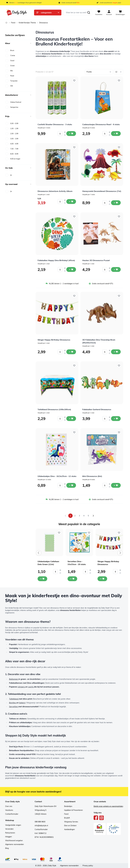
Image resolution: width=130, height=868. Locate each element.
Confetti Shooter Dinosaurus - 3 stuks (55, 124)
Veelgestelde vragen (13, 825)
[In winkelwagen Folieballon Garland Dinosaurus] (116, 419)
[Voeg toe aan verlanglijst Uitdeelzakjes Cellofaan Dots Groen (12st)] (59, 533)
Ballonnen (14, 679)
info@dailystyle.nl (41, 826)
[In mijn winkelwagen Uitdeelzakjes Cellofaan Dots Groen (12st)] (42, 579)
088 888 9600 (40, 822)
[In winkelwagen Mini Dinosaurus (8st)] (116, 485)
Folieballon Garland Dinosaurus (97, 409)
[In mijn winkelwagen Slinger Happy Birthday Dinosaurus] (102, 579)
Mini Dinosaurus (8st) (92, 476)
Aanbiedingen (69, 829)
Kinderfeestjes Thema (27, 23)
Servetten (14, 707)
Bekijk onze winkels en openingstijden (108, 806)
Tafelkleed (14, 699)
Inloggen (9, 837)
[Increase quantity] (65, 132)
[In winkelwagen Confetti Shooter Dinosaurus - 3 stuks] (71, 134)
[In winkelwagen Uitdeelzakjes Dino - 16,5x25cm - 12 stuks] (71, 485)
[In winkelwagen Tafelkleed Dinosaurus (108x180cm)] (71, 419)
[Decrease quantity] (65, 135)
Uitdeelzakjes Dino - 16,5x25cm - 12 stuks (57, 476)
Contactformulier (12, 814)
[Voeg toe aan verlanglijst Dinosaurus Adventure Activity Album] (74, 147)
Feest (13, 23)
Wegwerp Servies (71, 822)
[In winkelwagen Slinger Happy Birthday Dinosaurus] (71, 352)
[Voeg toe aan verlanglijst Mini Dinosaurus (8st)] (119, 432)
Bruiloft (67, 818)
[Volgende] (93, 516)
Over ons (9, 806)
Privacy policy (88, 866)
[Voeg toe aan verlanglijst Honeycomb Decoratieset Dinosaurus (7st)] (119, 147)
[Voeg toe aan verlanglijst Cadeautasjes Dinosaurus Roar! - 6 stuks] (119, 81)
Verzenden (9, 829)
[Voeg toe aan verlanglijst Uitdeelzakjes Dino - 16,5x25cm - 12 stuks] (74, 432)
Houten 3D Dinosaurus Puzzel (96, 260)
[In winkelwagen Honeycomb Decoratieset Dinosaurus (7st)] (116, 203)
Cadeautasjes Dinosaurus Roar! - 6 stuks (101, 124)
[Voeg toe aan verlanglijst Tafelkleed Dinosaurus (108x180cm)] (74, 366)
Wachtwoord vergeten (14, 841)
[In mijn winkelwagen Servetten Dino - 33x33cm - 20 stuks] (72, 579)
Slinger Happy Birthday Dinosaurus (54, 340)
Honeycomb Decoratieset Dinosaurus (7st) (102, 191)
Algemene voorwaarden (14, 844)
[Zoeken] (89, 13)
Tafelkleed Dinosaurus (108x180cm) (54, 409)
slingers (22, 687)
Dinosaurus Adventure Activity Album (55, 191)
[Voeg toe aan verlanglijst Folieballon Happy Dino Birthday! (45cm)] (74, 216)
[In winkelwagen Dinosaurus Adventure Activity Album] (71, 202)
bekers (22, 703)
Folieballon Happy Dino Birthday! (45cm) (56, 260)
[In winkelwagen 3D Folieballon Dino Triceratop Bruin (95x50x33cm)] (116, 352)
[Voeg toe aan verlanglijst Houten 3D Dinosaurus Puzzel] (119, 216)
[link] (65, 516)
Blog (7, 848)
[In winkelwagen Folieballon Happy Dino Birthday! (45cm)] (71, 269)
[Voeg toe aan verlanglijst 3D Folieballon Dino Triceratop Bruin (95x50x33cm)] (119, 296)
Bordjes (13, 703)
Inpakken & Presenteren (73, 810)
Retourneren (10, 833)
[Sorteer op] (99, 72)
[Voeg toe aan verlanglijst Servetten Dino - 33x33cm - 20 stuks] (89, 533)
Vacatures (9, 810)
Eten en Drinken (70, 826)
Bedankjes (68, 806)
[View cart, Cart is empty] (120, 13)
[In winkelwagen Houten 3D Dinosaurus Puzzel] (116, 269)
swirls (31, 687)
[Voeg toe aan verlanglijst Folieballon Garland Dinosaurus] (119, 366)
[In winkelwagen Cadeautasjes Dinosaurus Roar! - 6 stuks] (116, 134)
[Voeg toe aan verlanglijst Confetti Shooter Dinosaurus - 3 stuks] (74, 81)
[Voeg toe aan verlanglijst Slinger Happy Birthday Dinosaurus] (74, 296)
